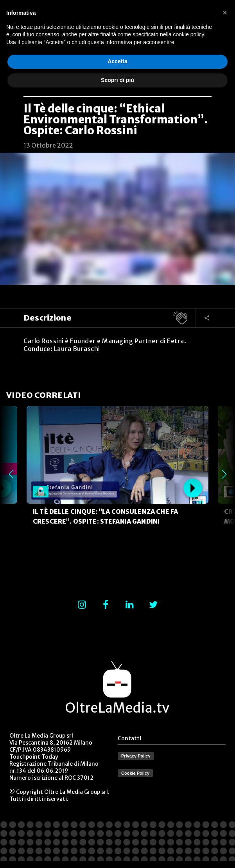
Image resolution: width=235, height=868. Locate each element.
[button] (225, 12)
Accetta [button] (117, 61)
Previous (11, 474)
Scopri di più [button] (117, 80)
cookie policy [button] (188, 34)
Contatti (129, 738)
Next (224, 474)
